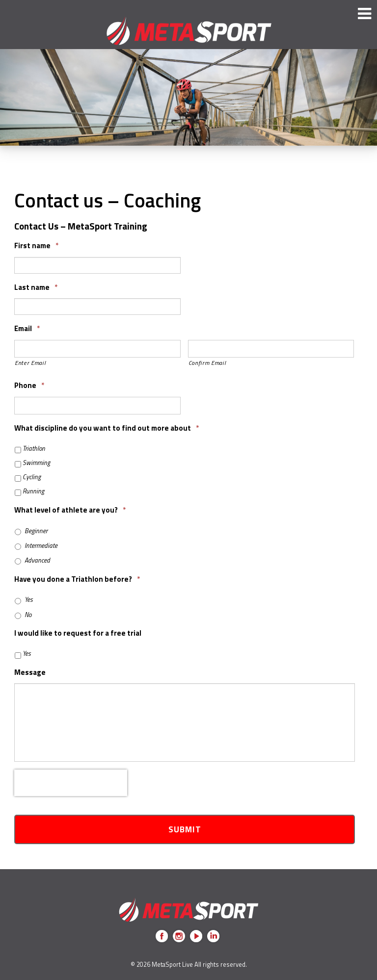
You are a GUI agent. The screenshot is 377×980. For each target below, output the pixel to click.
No (28, 615)
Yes (29, 600)
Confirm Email (207, 363)
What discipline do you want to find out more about (107, 428)
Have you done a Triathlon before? (77, 579)
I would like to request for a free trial (78, 633)
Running (33, 491)
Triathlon (34, 449)
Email (27, 329)
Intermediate (41, 546)
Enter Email (30, 363)
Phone (29, 386)
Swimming (36, 463)
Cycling (32, 477)
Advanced (37, 560)
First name (36, 246)
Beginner (36, 531)
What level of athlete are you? (70, 510)
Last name (36, 287)
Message (30, 672)
